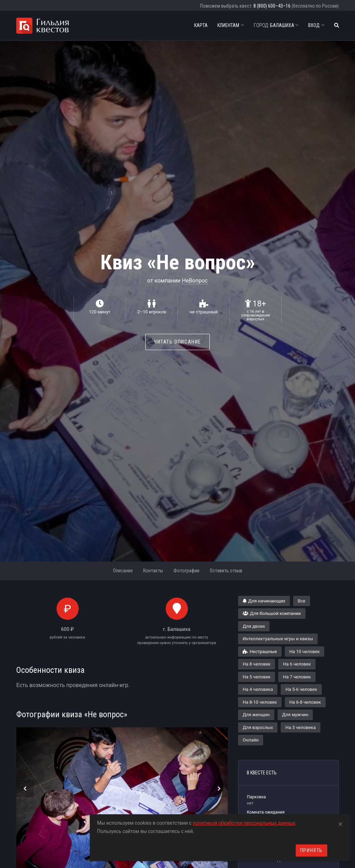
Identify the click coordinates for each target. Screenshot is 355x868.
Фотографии (186, 571)
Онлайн (251, 740)
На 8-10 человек (260, 702)
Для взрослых (258, 727)
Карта (201, 25)
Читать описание (177, 342)
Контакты (153, 571)
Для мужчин (295, 715)
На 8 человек (257, 664)
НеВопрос (195, 281)
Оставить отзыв (226, 571)
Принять (311, 850)
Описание (123, 571)
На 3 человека (300, 727)
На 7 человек (297, 677)
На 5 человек (257, 677)
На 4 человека (258, 689)
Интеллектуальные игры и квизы (278, 639)
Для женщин (256, 715)
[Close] (340, 823)
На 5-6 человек (301, 689)
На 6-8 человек (305, 702)
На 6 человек (297, 664)
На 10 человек (305, 652)
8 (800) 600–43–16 (272, 6)
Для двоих (254, 626)
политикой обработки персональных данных (244, 823)
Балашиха (276, 25)
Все (302, 601)
